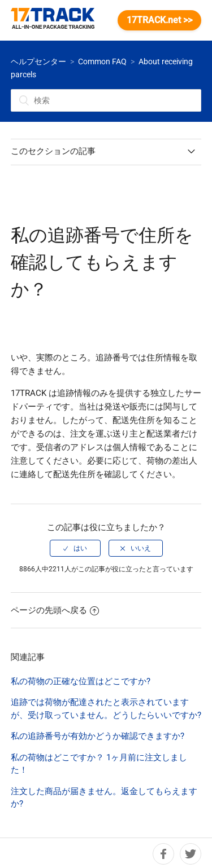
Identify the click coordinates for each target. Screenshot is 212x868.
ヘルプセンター (38, 61)
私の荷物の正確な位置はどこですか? (81, 681)
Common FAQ (102, 61)
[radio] (75, 548)
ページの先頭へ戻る (55, 610)
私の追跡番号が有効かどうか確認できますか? (98, 736)
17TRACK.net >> (159, 20)
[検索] (106, 100)
